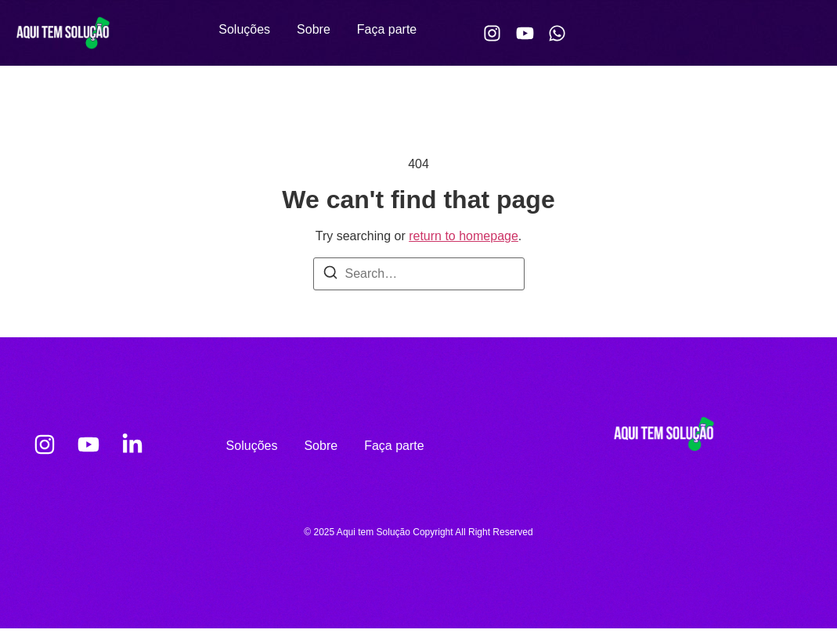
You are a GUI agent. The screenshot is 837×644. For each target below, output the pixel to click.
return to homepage (464, 236)
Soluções (244, 29)
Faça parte (387, 29)
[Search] (330, 275)
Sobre (314, 29)
